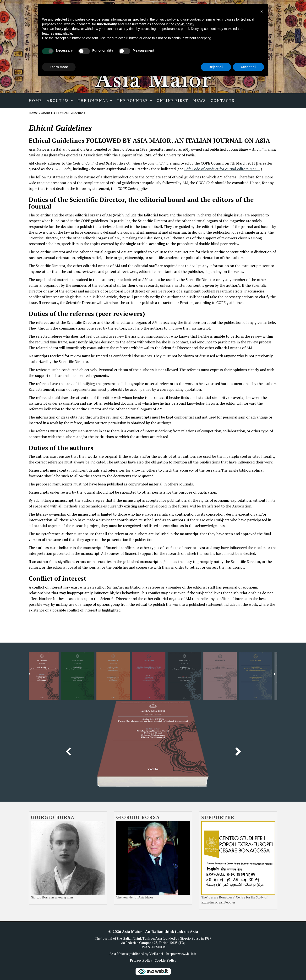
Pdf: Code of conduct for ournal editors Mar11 (222, 169)
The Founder (134, 100)
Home (35, 100)
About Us (60, 100)
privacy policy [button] (166, 19)
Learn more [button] (59, 67)
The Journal (95, 100)
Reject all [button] (216, 67)
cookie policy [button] (184, 24)
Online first (172, 100)
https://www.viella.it (181, 954)
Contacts (223, 100)
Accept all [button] (248, 67)
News (199, 100)
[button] (262, 11)
